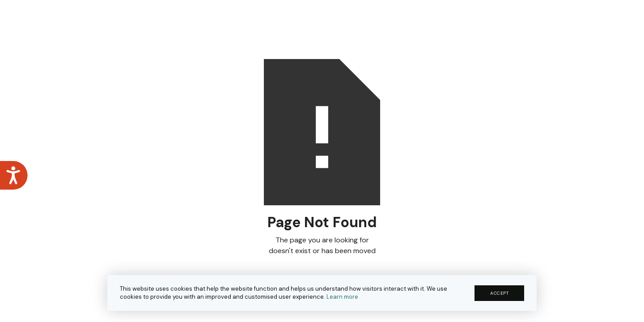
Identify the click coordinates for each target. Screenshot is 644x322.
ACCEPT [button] (499, 293)
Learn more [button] (342, 297)
